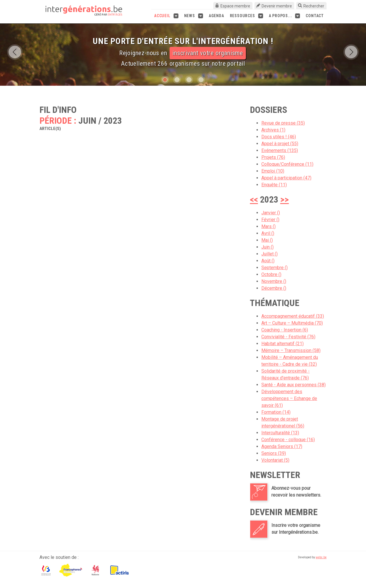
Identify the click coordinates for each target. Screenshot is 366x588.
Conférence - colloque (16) (288, 440)
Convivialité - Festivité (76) (288, 337)
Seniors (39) (274, 453)
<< (254, 199)
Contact (315, 16)
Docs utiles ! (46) (279, 137)
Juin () (267, 247)
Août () (268, 261)
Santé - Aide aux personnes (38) (294, 385)
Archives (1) (273, 130)
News (194, 16)
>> (285, 199)
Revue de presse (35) (283, 123)
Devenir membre (277, 6)
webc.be (321, 557)
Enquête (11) (274, 185)
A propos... (285, 16)
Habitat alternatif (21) (283, 344)
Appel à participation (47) (286, 178)
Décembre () (274, 288)
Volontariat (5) (275, 460)
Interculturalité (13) (280, 433)
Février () (270, 220)
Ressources (246, 16)
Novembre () (274, 281)
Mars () (268, 226)
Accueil (166, 16)
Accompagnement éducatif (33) (293, 316)
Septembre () (274, 268)
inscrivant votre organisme (208, 53)
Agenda (216, 16)
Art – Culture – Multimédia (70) (292, 323)
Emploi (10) (273, 171)
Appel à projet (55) (280, 144)
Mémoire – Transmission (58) (291, 350)
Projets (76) (273, 157)
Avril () (268, 233)
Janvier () (271, 213)
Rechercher (314, 6)
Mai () (267, 240)
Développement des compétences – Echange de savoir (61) (289, 398)
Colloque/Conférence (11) (287, 164)
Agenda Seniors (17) (282, 446)
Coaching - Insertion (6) (285, 330)
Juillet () (269, 254)
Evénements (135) (280, 150)
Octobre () (271, 274)
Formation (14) (276, 412)
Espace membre (235, 6)
